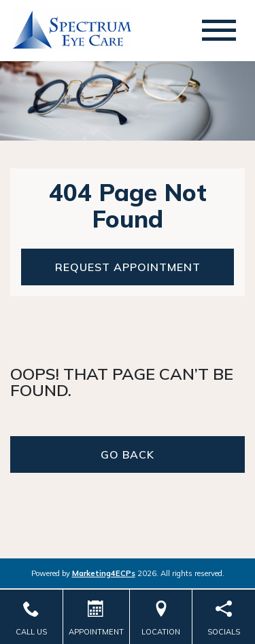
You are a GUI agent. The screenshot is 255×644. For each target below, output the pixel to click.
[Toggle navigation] (219, 30)
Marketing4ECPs (104, 573)
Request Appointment (128, 267)
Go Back (128, 454)
